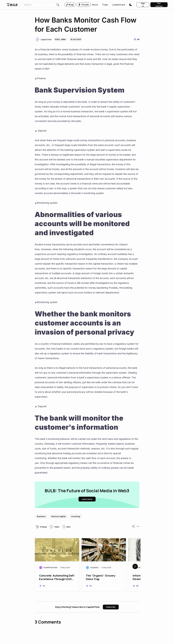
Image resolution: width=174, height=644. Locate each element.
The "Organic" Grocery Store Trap (101, 577)
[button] (95, 5)
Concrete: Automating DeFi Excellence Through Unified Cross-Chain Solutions (57, 578)
